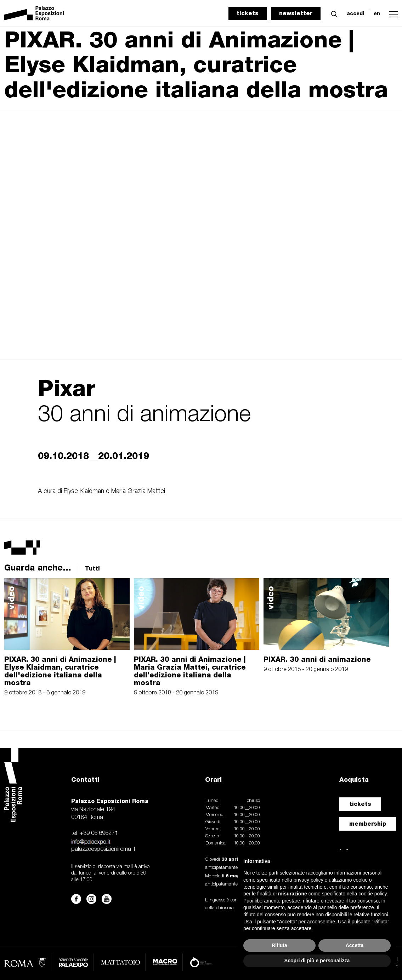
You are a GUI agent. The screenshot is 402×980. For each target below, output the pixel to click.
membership (368, 824)
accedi (355, 13)
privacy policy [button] (308, 880)
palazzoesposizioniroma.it (103, 849)
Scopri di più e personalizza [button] (317, 961)
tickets (248, 13)
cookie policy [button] (372, 894)
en (377, 13)
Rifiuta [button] (279, 945)
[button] (333, 13)
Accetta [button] (355, 945)
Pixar (67, 388)
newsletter (296, 13)
